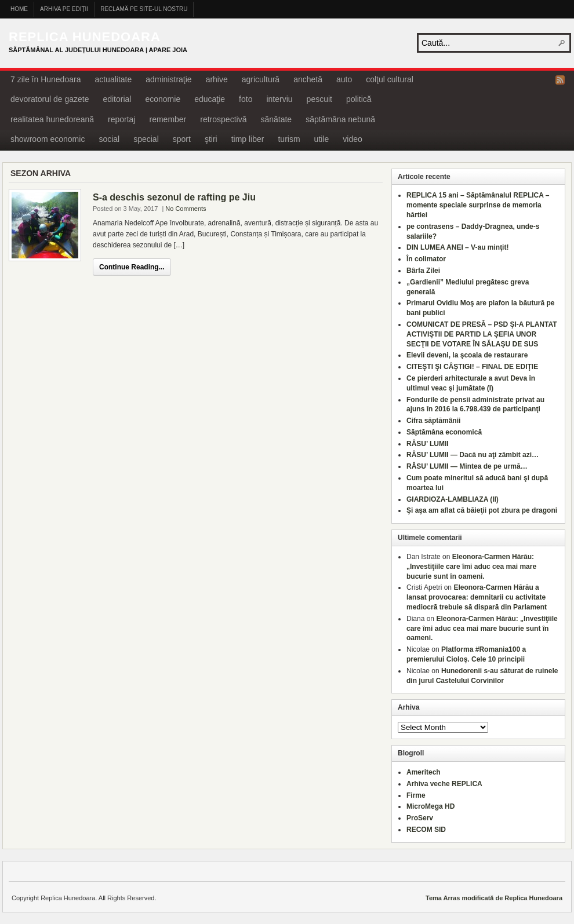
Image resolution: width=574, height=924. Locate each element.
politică (359, 99)
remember (168, 119)
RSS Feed (560, 80)
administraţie (168, 79)
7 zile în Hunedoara (46, 79)
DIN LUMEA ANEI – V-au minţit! (457, 247)
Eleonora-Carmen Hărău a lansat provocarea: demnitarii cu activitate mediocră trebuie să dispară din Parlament (477, 597)
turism (289, 139)
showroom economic (48, 139)
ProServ (420, 818)
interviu (279, 99)
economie (163, 99)
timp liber (248, 139)
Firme (416, 795)
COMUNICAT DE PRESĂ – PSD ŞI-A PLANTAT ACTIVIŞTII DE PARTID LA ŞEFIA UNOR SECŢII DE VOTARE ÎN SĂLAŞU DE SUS (482, 334)
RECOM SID (426, 830)
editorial (117, 99)
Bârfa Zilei (423, 271)
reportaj (121, 119)
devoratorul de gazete (50, 99)
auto (344, 79)
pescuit (319, 99)
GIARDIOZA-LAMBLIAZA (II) (453, 499)
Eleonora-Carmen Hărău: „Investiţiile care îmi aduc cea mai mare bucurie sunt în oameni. (471, 567)
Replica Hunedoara (85, 37)
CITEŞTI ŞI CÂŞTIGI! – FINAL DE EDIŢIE (472, 367)
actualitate (113, 79)
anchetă (308, 79)
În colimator (426, 259)
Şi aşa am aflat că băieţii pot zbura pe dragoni (482, 510)
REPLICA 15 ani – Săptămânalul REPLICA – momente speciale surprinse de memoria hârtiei (478, 205)
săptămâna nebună (340, 119)
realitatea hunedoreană (52, 119)
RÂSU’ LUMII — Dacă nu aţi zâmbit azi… (473, 455)
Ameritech (424, 772)
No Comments (186, 209)
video (352, 139)
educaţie (210, 99)
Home (19, 9)
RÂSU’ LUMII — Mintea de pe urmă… (467, 466)
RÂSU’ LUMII (428, 444)
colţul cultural (390, 79)
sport (182, 139)
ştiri (211, 139)
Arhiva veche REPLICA (444, 784)
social (109, 139)
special (146, 139)
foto (246, 99)
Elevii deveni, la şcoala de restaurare (467, 355)
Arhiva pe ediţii (64, 9)
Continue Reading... (132, 267)
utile (322, 139)
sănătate (276, 119)
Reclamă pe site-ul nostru (144, 9)
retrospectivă (223, 119)
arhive (217, 79)
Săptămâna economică (444, 432)
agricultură (261, 79)
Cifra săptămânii (433, 421)
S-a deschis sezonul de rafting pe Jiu (174, 197)
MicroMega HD (430, 806)
